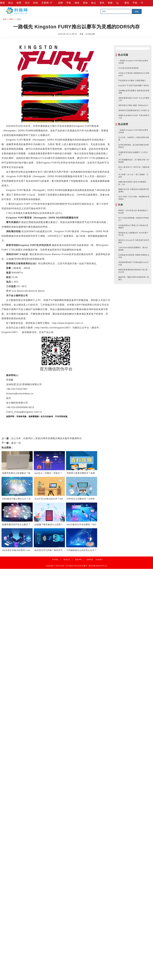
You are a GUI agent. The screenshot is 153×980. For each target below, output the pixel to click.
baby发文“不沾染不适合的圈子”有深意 (134, 85)
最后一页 (16, 443)
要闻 (2, 3)
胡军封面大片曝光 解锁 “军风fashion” (134, 105)
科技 (36, 3)
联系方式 (67, 560)
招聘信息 (90, 560)
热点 (11, 3)
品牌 (60, 3)
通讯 (127, 3)
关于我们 (55, 560)
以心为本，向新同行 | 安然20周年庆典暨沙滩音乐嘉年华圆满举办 (46, 438)
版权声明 (78, 560)
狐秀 (19, 3)
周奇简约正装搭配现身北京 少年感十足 (134, 110)
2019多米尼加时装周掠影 (129, 68)
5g (117, 3)
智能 (110, 3)
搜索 (137, 12)
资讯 (102, 3)
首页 (5, 19)
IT (51, 3)
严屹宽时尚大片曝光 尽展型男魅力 (132, 81)
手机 (69, 3)
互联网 (45, 3)
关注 (27, 3)
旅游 (77, 3)
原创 (85, 3)
